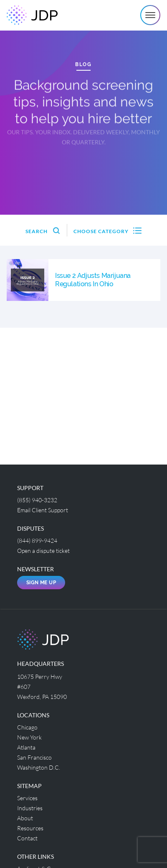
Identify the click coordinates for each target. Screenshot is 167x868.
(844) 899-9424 (37, 541)
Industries (30, 808)
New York (29, 737)
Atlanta (26, 747)
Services (27, 798)
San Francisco (34, 757)
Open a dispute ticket (43, 551)
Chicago (27, 727)
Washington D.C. (39, 767)
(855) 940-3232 (37, 500)
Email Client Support (43, 510)
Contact (27, 838)
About (25, 818)
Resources (30, 828)
